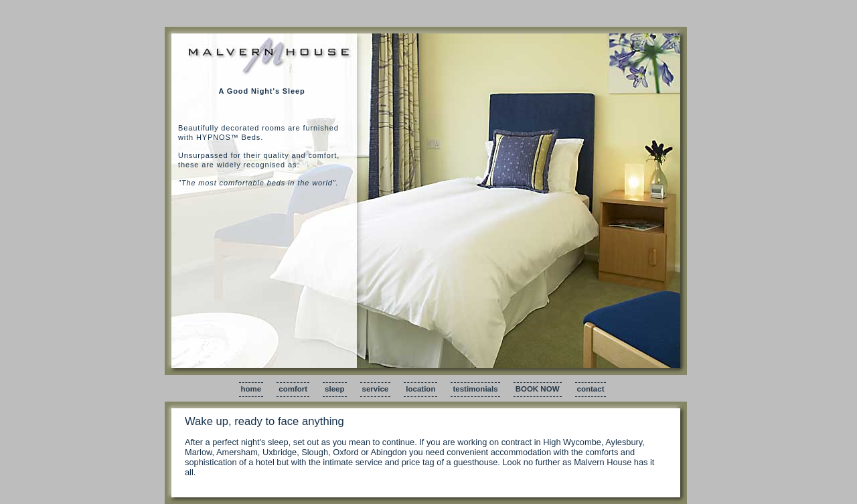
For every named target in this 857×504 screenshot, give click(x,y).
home (251, 389)
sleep (334, 389)
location (420, 389)
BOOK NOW (538, 389)
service (376, 389)
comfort (293, 389)
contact (591, 389)
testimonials (475, 389)
